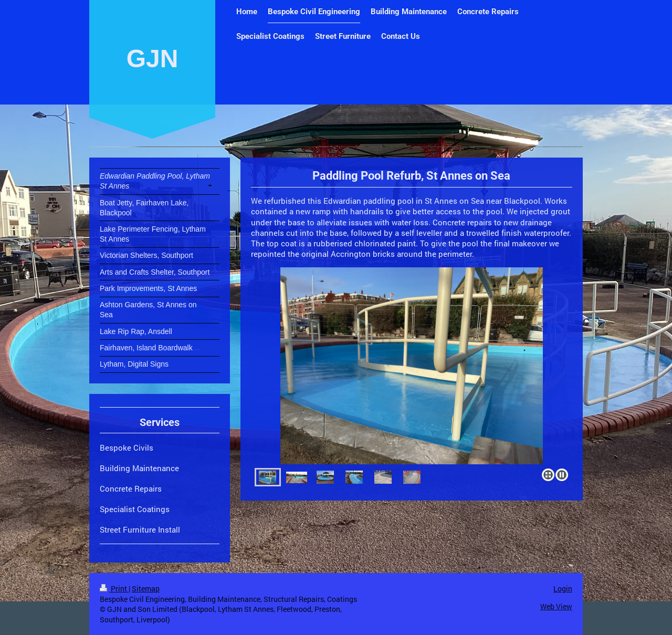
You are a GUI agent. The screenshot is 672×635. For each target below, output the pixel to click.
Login (563, 589)
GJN (153, 59)
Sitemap (146, 589)
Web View (556, 606)
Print (114, 589)
